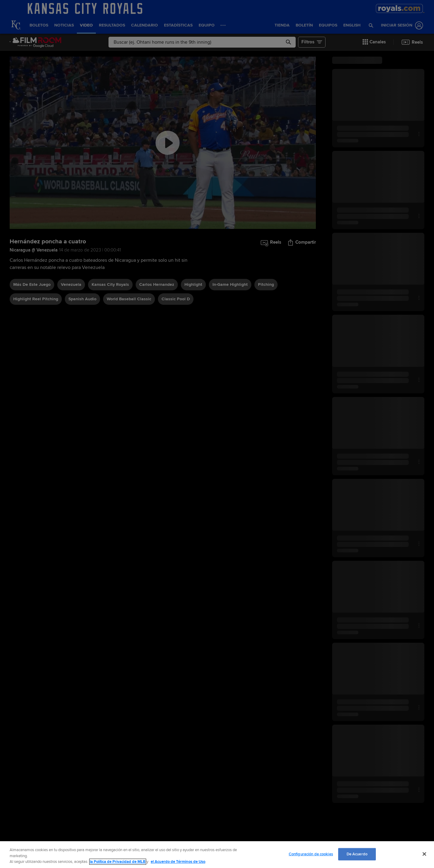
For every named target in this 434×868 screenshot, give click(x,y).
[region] (217, 855)
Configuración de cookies (311, 854)
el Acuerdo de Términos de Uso (178, 862)
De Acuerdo (357, 854)
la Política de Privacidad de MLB (118, 862)
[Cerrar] (424, 854)
